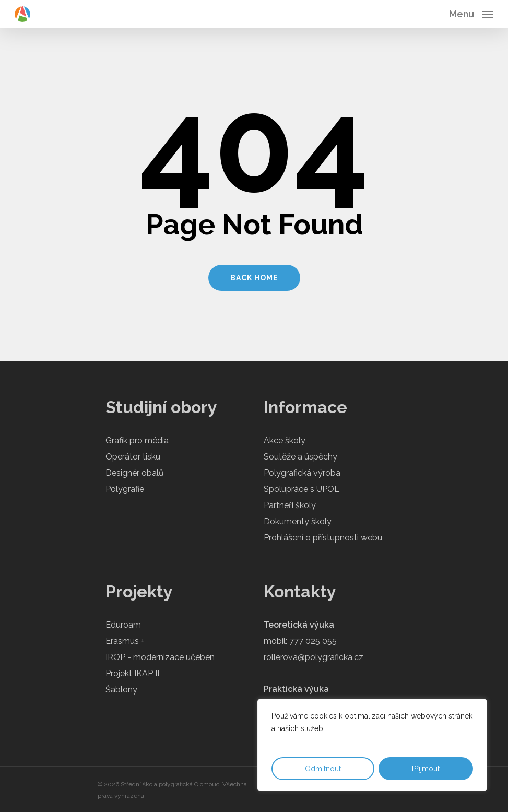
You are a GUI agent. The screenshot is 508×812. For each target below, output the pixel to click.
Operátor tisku (133, 457)
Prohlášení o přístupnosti (311, 538)
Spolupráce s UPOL (302, 489)
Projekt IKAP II (132, 673)
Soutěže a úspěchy (300, 457)
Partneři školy (290, 505)
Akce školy (285, 440)
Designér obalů (135, 473)
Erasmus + (125, 641)
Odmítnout (323, 769)
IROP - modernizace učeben (160, 657)
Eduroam (123, 625)
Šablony (121, 690)
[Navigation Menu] (471, 13)
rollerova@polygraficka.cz (314, 657)
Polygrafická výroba (302, 473)
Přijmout (426, 769)
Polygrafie (125, 489)
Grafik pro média (137, 440)
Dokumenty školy (298, 521)
